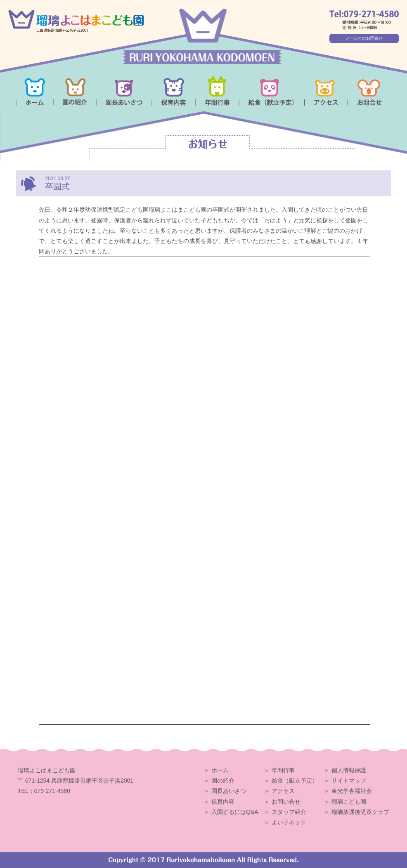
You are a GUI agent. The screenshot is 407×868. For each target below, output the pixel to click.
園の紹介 (223, 781)
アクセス (283, 791)
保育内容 (223, 802)
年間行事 (283, 770)
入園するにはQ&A (235, 812)
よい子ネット (289, 822)
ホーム (220, 770)
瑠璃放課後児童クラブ (360, 812)
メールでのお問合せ (364, 38)
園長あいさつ (229, 791)
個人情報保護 (349, 770)
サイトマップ (349, 781)
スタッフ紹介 (289, 812)
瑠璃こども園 (349, 802)
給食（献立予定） (295, 781)
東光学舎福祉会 (352, 791)
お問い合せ (286, 802)
